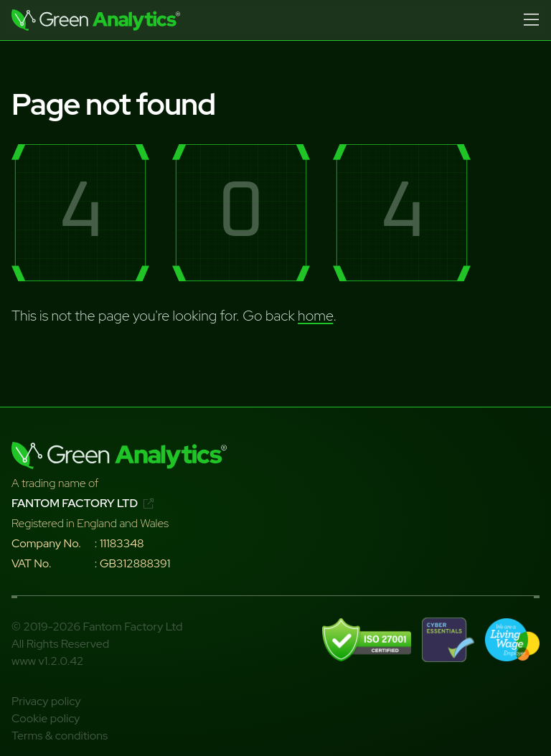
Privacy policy (46, 701)
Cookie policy (46, 718)
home (315, 316)
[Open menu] (531, 20)
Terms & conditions (60, 736)
